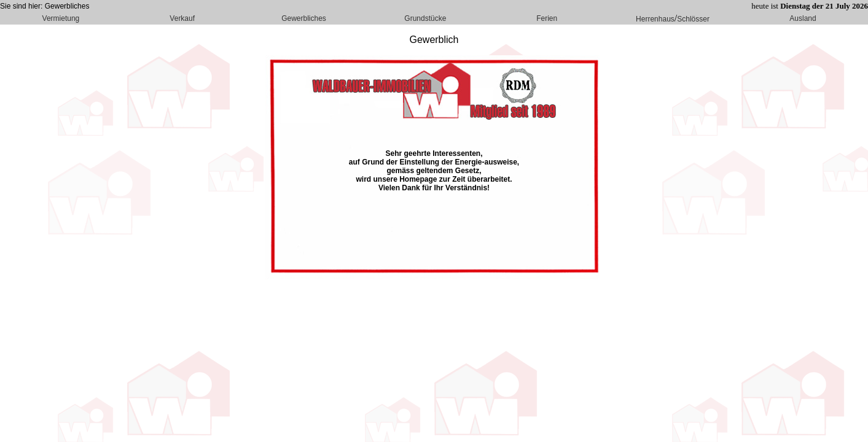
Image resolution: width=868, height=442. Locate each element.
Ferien (547, 18)
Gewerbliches (304, 18)
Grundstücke (425, 18)
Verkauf (182, 18)
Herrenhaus (655, 19)
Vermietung (61, 18)
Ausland (803, 18)
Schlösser (693, 19)
